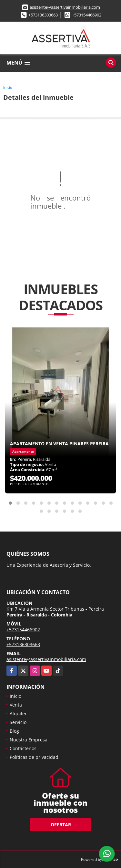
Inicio (8, 87)
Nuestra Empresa (29, 740)
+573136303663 (43, 15)
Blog (14, 731)
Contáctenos (23, 748)
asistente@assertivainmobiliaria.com (65, 7)
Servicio (18, 722)
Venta (16, 705)
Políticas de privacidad (34, 757)
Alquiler (18, 713)
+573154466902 (87, 15)
